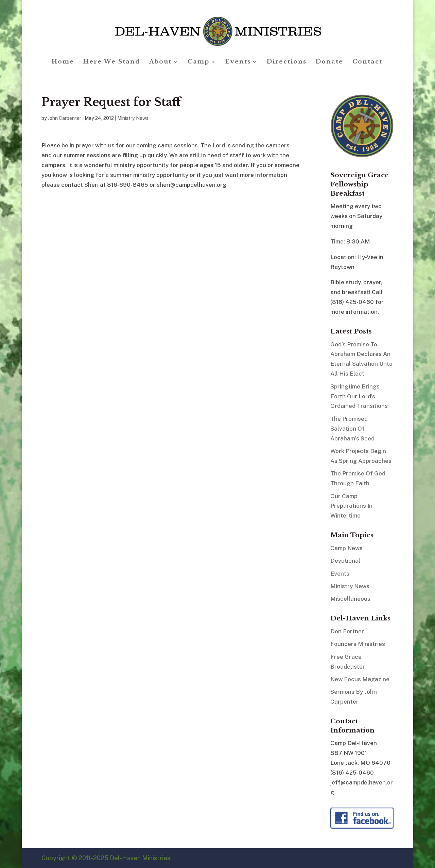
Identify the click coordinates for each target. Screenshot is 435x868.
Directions (287, 62)
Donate (329, 62)
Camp (198, 62)
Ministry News (133, 118)
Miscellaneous (350, 599)
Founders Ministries (358, 644)
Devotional (345, 561)
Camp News (346, 548)
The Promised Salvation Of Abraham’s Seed (352, 429)
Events (238, 62)
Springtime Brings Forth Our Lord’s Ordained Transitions (359, 396)
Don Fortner (347, 631)
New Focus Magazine (360, 679)
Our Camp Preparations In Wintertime (351, 506)
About (160, 62)
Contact (367, 62)
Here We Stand (112, 62)
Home (63, 62)
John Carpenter (65, 118)
